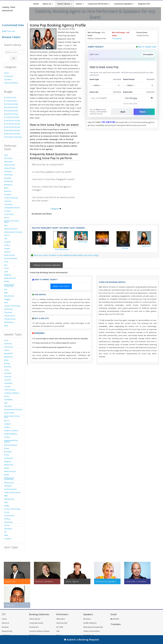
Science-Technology (12, 306)
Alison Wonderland (62, 249)
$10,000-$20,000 (11, 104)
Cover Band (9, 214)
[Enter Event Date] (139, 98)
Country (7, 211)
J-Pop (6, 262)
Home (36, 4)
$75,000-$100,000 (12, 117)
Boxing (7, 363)
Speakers (8, 79)
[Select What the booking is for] (105, 85)
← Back (122, 112)
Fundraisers (34, 627)
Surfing (7, 519)
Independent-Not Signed (11, 441)
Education (8, 406)
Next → (144, 112)
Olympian (8, 486)
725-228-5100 (108, 122)
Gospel (7, 248)
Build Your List (8, 31)
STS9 (104, 246)
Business (8, 191)
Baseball (8, 178)
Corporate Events (36, 623)
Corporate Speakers (124, 4)
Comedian (8, 204)
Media (7, 468)
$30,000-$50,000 (11, 111)
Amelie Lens (146, 246)
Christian (8, 194)
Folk (6, 239)
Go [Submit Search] (14, 58)
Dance (7, 217)
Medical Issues (10, 278)
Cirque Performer (11, 198)
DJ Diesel (125, 248)
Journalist (8, 452)
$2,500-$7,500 (10, 97)
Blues (6, 188)
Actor (6, 155)
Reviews (5, 627)
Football (7, 242)
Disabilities (8, 400)
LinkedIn (115, 619)
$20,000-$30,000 (11, 107)
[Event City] (105, 98)
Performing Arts (10, 489)
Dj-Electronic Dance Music (12, 221)
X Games (8, 538)
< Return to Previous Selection (46, 265)
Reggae (7, 299)
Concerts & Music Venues (39, 631)
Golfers (7, 245)
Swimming (8, 309)
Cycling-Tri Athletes (12, 393)
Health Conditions (11, 430)
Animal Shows (10, 168)
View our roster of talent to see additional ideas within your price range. (66, 255)
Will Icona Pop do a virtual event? (48, 164)
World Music (9, 322)
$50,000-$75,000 (11, 114)
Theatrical (8, 312)
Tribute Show (9, 316)
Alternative (8, 161)
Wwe (6, 325)
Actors (7, 73)
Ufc (5, 532)
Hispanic (8, 252)
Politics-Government (12, 492)
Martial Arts (9, 465)
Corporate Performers (99, 4)
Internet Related (11, 258)
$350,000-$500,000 (12, 130)
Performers (9, 76)
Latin (6, 271)
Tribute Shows (10, 319)
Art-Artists (8, 171)
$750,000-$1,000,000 (13, 137)
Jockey (7, 448)
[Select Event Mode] (139, 85)
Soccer (7, 512)
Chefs (7, 370)
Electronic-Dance (11, 229)
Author (7, 350)
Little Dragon (83, 242)
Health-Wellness (11, 434)
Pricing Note (117, 38)
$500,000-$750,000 (12, 134)
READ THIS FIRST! (61, 286)
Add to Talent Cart (147, 47)
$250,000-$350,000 (12, 127)
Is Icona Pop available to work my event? (52, 172)
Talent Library (64, 4)
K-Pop (6, 268)
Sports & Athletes (11, 83)
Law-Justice (9, 458)
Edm (6, 225)
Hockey (7, 437)
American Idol (10, 165)
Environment (9, 413)
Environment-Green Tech (12, 417)
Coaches (8, 380)
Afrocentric (8, 158)
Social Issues (9, 515)
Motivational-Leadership (9, 285)
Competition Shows (12, 208)
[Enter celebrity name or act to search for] (14, 52)
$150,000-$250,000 (12, 124)
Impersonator (10, 255)
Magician (8, 275)
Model (7, 281)
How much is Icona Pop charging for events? (53, 179)
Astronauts (9, 175)
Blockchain (8, 357)
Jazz (6, 265)
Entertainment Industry (13, 232)
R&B (6, 293)
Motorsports (9, 483)
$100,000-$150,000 (12, 121)
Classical (8, 201)
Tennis (7, 525)
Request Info (144, 4)
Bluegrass (8, 185)
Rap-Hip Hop (9, 296)
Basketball (8, 181)
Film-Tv (7, 235)
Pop (6, 289)
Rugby (7, 506)
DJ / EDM (60, 627)
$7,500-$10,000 (11, 101)
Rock (6, 302)
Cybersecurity (10, 390)
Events (80, 4)
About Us (48, 4)
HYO (41, 246)
